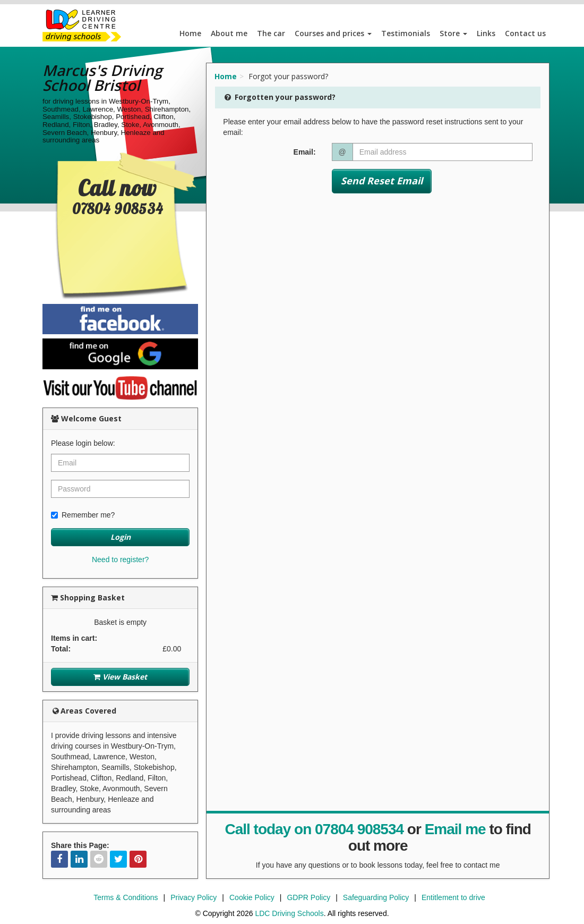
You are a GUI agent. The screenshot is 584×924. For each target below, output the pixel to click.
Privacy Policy (194, 897)
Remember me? (83, 515)
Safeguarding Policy (376, 897)
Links (486, 33)
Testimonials (406, 33)
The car (271, 33)
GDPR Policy (308, 897)
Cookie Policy (252, 897)
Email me (455, 829)
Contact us (525, 33)
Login (121, 537)
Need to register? (120, 560)
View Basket (120, 677)
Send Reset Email (382, 181)
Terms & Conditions (126, 897)
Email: (305, 152)
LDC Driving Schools (289, 913)
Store (453, 33)
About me (229, 33)
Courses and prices (333, 33)
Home (190, 33)
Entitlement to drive (453, 897)
